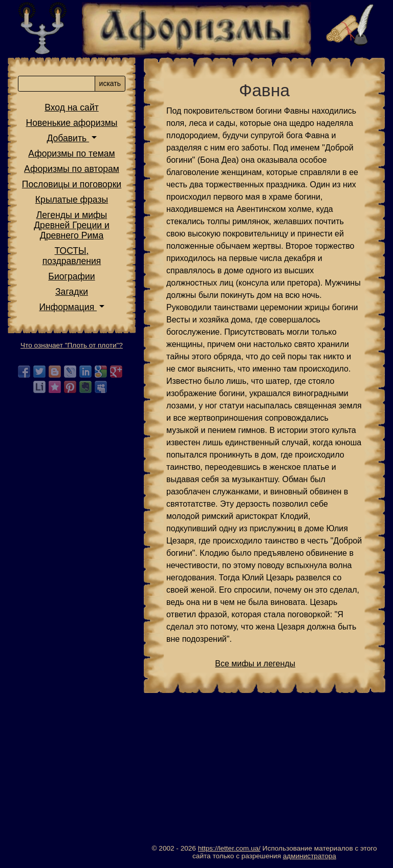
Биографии (71, 276)
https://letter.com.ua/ (229, 848)
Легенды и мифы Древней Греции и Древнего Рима (72, 225)
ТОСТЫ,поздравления (72, 256)
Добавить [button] (68, 138)
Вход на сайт (72, 107)
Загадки (72, 292)
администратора (310, 856)
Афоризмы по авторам (72, 169)
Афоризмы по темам (71, 154)
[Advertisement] (264, 773)
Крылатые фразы (72, 200)
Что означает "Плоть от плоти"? (72, 345)
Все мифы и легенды (255, 664)
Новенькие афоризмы (72, 123)
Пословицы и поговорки (72, 184)
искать (110, 83)
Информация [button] (68, 307)
